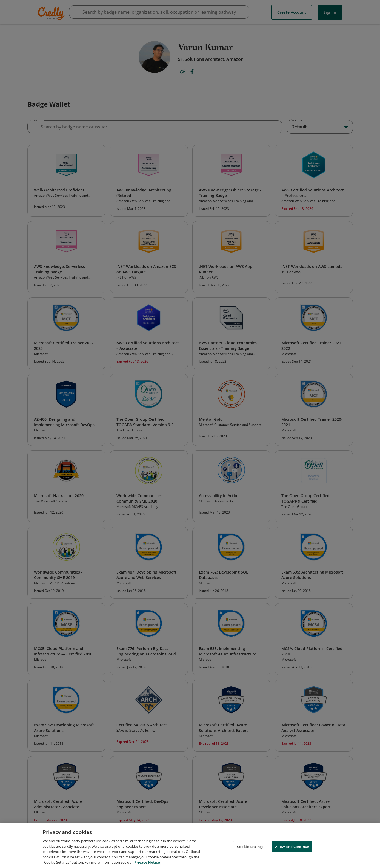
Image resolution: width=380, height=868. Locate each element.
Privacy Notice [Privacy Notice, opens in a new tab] (147, 863)
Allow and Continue (292, 847)
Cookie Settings (250, 847)
